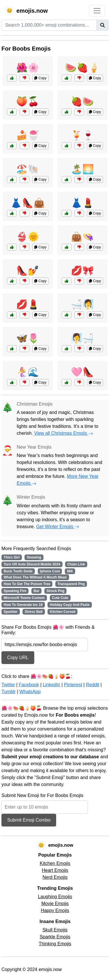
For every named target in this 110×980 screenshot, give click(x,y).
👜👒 (82, 237)
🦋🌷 (28, 338)
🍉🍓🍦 (82, 68)
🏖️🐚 (28, 169)
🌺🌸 (28, 68)
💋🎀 (82, 271)
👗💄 (82, 203)
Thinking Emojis (55, 944)
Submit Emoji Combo (29, 820)
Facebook (29, 685)
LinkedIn (51, 685)
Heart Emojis (55, 870)
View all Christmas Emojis (63, 433)
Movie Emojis (55, 904)
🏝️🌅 (82, 169)
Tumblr (8, 692)
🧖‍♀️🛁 (82, 338)
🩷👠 (82, 372)
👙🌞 (28, 237)
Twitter (8, 685)
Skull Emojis (55, 930)
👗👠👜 (28, 203)
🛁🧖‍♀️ (82, 304)
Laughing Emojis (55, 897)
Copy (40, 78)
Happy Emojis (55, 910)
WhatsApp (30, 692)
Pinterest (73, 685)
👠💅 (28, 271)
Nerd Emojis (55, 877)
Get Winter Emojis (58, 527)
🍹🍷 (82, 135)
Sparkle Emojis (55, 937)
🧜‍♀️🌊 (28, 372)
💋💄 (28, 304)
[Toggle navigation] (97, 11)
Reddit (92, 685)
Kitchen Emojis (55, 863)
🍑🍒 (28, 101)
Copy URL (18, 658)
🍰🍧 (28, 135)
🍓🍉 (82, 101)
